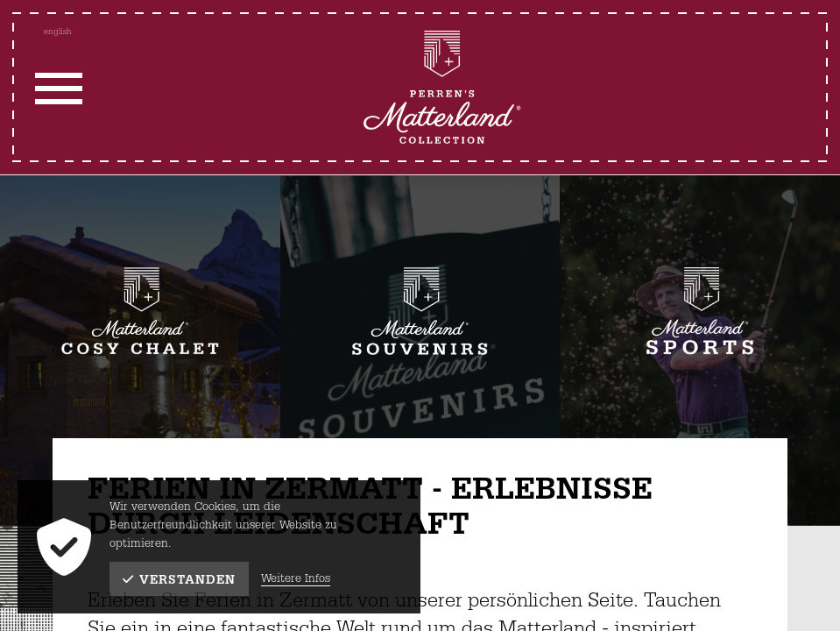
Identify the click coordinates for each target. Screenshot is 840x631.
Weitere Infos (296, 579)
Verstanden (179, 580)
